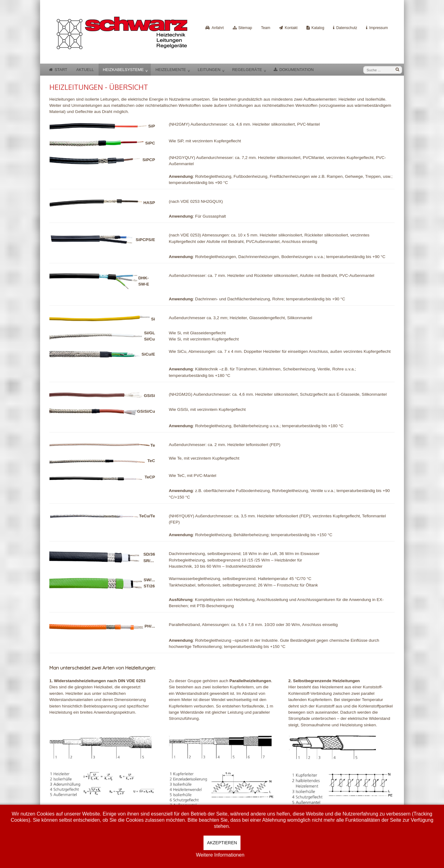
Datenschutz (347, 28)
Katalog (318, 28)
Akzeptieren (222, 843)
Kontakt (291, 28)
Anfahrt (218, 28)
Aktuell (85, 70)
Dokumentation (296, 70)
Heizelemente (171, 70)
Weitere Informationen (220, 855)
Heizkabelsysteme (123, 70)
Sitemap (245, 28)
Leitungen (209, 70)
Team (266, 28)
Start (61, 70)
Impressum (378, 28)
